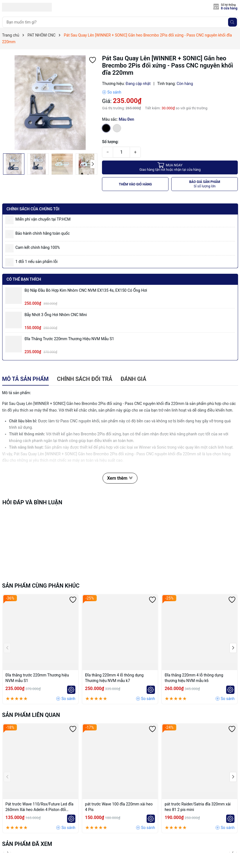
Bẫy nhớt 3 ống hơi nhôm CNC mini (56, 315)
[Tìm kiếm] (233, 22)
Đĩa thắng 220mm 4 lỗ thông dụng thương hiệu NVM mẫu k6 (194, 678)
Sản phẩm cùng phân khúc (41, 586)
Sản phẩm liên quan (31, 715)
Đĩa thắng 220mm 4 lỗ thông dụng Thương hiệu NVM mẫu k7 (114, 678)
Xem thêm (120, 478)
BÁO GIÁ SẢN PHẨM (205, 184)
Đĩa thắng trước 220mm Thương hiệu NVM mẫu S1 (69, 339)
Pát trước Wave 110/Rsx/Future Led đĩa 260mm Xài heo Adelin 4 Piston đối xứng (39, 807)
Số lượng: (110, 142)
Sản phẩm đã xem (27, 844)
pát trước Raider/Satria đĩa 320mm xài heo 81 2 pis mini (198, 807)
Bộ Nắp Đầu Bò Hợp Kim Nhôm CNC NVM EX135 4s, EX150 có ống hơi (86, 290)
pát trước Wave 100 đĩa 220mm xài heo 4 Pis (119, 807)
